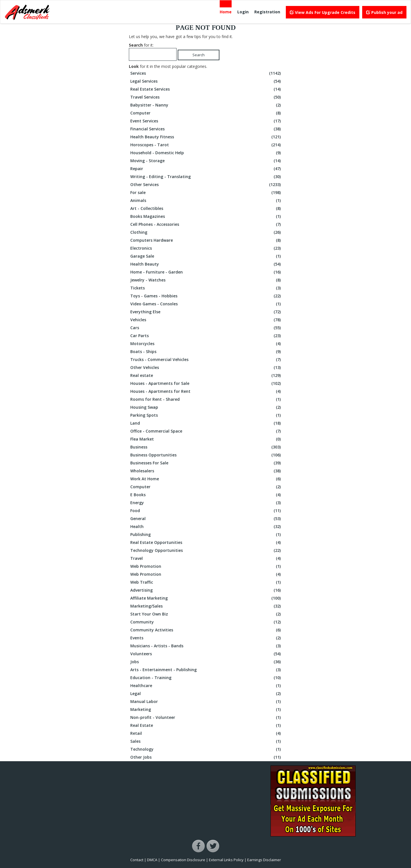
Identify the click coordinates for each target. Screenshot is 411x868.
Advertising (206, 590)
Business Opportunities (206, 455)
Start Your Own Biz (206, 614)
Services (206, 73)
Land (206, 423)
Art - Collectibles (206, 208)
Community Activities (206, 630)
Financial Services (206, 129)
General (206, 519)
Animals (206, 201)
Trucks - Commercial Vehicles (206, 360)
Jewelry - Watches (206, 280)
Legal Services (206, 81)
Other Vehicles (206, 368)
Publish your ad (384, 12)
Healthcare (206, 686)
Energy (206, 503)
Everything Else (206, 312)
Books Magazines (206, 216)
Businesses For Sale (206, 463)
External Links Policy (226, 860)
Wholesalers (206, 471)
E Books (206, 495)
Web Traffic (206, 582)
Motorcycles (206, 344)
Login (243, 12)
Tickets (206, 288)
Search (199, 55)
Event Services (206, 121)
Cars (206, 328)
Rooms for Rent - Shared (206, 399)
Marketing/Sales (206, 606)
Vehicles (206, 320)
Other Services (206, 185)
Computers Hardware (206, 240)
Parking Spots (206, 415)
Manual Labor (206, 702)
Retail (206, 733)
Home (226, 12)
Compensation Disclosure (183, 860)
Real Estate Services (206, 89)
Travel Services (206, 97)
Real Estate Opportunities (206, 542)
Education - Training (206, 678)
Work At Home (206, 479)
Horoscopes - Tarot (206, 145)
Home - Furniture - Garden (206, 272)
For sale (206, 193)
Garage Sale (206, 256)
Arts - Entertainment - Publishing (206, 670)
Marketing (206, 710)
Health (206, 527)
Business (206, 447)
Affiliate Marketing (206, 598)
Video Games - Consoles (206, 304)
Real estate (206, 375)
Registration (267, 12)
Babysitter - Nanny (206, 105)
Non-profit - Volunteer (206, 717)
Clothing (206, 232)
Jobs (206, 662)
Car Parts (206, 336)
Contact (137, 860)
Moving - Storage (206, 161)
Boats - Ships (206, 352)
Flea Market (206, 439)
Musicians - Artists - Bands (206, 646)
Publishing (206, 535)
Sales (206, 741)
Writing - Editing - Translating (206, 177)
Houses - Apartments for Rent (206, 391)
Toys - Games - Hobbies (206, 296)
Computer (206, 113)
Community (206, 622)
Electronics (206, 248)
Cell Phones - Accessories (206, 224)
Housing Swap (206, 407)
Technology (206, 749)
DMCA (152, 860)
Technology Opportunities (206, 550)
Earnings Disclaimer (264, 860)
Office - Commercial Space (206, 431)
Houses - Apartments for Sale (206, 383)
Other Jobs (206, 757)
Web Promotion (206, 566)
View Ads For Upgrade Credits (323, 12)
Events (206, 638)
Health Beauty (206, 264)
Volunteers (206, 654)
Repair (206, 169)
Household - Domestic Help (206, 153)
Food (206, 511)
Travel (206, 558)
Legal (206, 694)
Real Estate (206, 725)
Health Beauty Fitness (206, 137)
